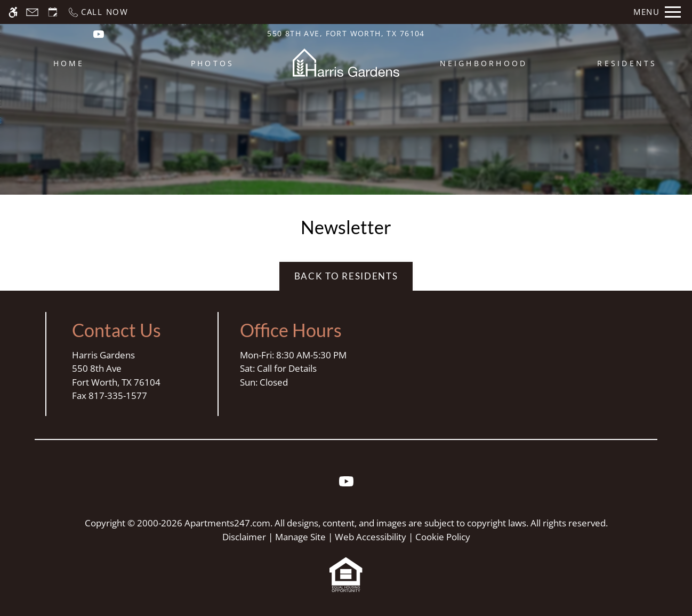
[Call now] (98, 12)
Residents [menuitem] (627, 63)
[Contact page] (32, 12)
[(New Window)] (99, 33)
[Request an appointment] (53, 12)
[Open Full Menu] (657, 12)
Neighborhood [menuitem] (484, 63)
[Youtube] (346, 486)
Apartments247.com (227, 523)
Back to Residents (346, 276)
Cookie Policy (443, 537)
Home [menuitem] (69, 63)
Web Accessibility (371, 537)
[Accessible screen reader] (13, 12)
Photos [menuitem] (212, 63)
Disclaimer (244, 537)
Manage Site (300, 537)
